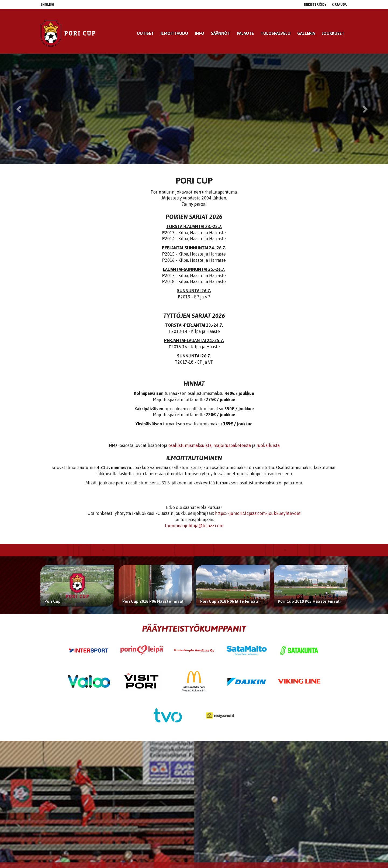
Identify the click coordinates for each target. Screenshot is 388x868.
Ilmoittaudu (174, 33)
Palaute (245, 33)
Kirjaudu (340, 5)
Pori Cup (53, 601)
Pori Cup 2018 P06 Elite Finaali (229, 601)
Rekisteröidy (315, 5)
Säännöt (221, 33)
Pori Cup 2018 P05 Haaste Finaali (309, 601)
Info (200, 33)
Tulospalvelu (276, 33)
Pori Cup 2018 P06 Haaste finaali (153, 601)
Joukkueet (333, 33)
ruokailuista (268, 445)
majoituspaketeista (232, 445)
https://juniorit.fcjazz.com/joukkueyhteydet (258, 513)
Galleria (306, 33)
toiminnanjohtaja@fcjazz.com (194, 526)
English (47, 5)
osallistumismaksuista (190, 445)
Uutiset (145, 33)
